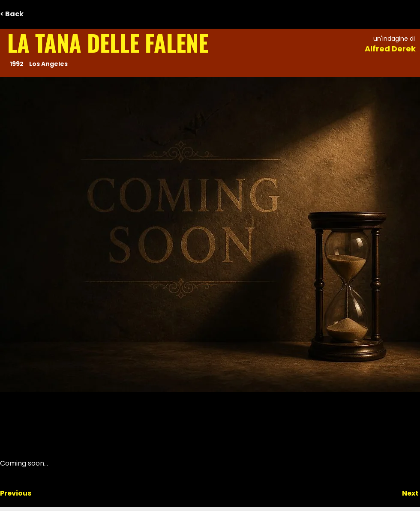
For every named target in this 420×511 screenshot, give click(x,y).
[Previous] (28, 493)
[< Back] (28, 14)
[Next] (397, 493)
